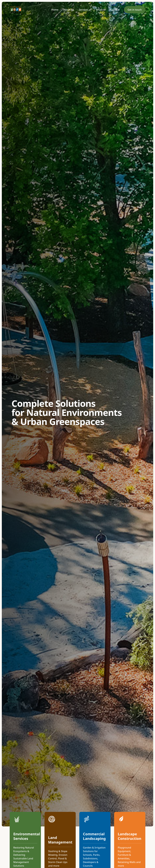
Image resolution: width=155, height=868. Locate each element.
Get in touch (135, 10)
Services (85, 10)
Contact (115, 10)
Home (55, 10)
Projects (101, 10)
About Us (69, 10)
